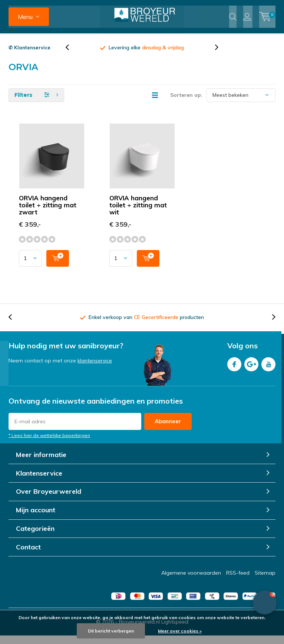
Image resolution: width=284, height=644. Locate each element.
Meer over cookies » (180, 631)
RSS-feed (238, 581)
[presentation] (71, 56)
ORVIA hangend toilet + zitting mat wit (138, 213)
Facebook (234, 371)
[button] (265, 602)
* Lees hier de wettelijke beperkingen (49, 443)
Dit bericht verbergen (111, 631)
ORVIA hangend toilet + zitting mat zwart (48, 213)
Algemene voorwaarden (191, 581)
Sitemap (265, 581)
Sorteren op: (186, 103)
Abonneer (168, 429)
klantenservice (95, 369)
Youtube (268, 371)
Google (251, 371)
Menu (25, 17)
